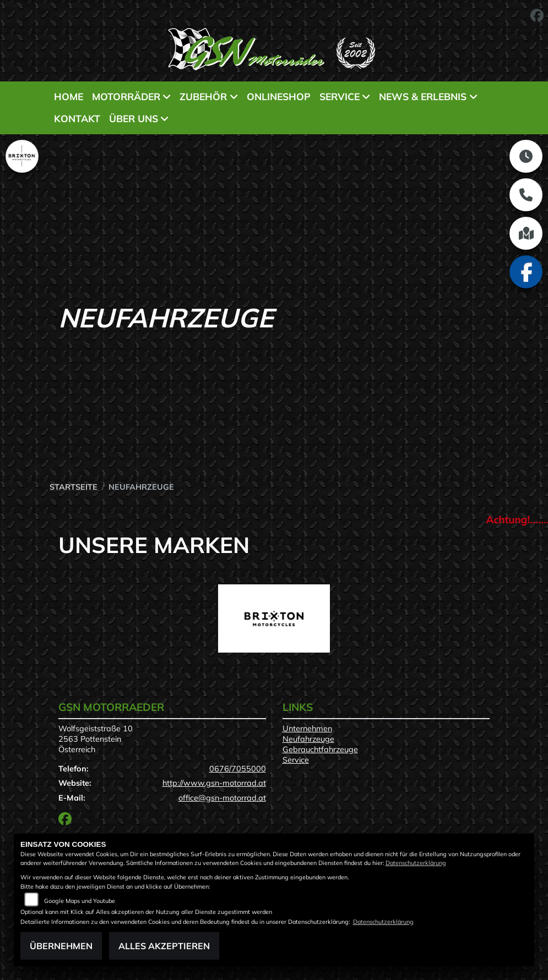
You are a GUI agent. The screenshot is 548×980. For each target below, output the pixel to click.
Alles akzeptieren (164, 946)
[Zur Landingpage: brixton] (22, 156)
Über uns (134, 118)
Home (69, 96)
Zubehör (203, 96)
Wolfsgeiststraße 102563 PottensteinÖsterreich (96, 739)
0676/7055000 (238, 769)
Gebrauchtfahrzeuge (320, 749)
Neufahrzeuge (308, 739)
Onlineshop (279, 96)
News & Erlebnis (423, 96)
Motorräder (126, 96)
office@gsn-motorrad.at (222, 798)
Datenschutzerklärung (416, 863)
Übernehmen (61, 946)
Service (340, 96)
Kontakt (77, 118)
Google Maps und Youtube (80, 901)
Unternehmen (307, 729)
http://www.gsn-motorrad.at (214, 783)
